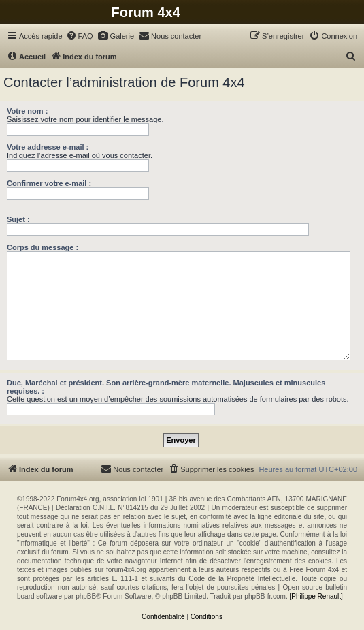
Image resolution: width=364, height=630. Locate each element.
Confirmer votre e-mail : (49, 183)
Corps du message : (43, 247)
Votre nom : (27, 111)
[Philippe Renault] (316, 596)
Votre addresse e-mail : (48, 147)
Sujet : (18, 219)
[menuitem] (80, 36)
